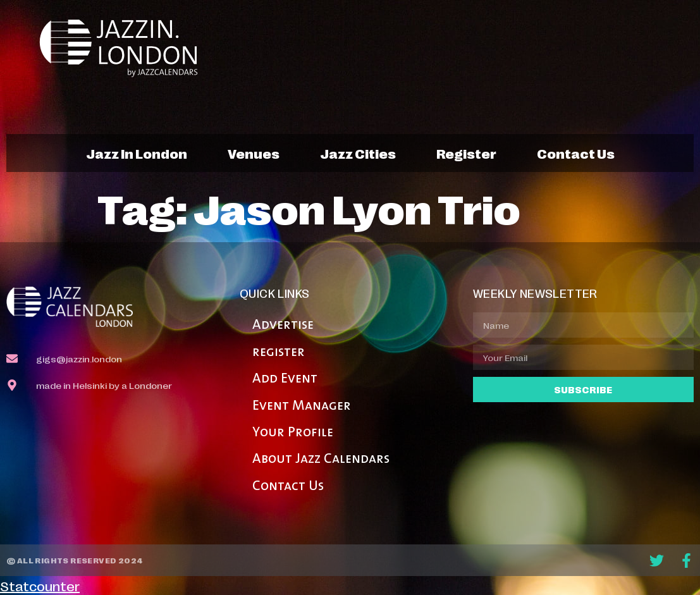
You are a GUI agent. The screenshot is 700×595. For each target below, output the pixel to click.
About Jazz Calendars (321, 459)
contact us (576, 153)
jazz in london (137, 153)
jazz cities (358, 153)
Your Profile (293, 433)
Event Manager (302, 406)
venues (254, 153)
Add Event (285, 379)
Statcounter (40, 586)
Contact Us (288, 487)
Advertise (283, 325)
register (466, 153)
